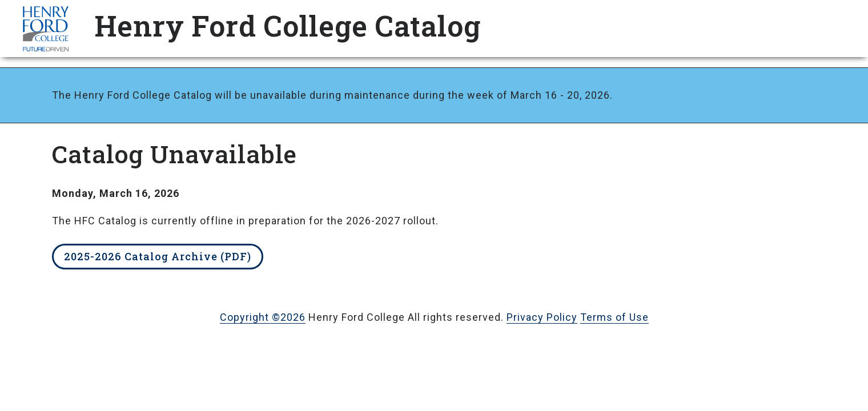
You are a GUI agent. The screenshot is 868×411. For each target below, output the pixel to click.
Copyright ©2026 (263, 317)
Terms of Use (614, 317)
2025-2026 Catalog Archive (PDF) (158, 256)
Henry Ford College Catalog (288, 26)
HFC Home (46, 29)
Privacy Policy (542, 317)
